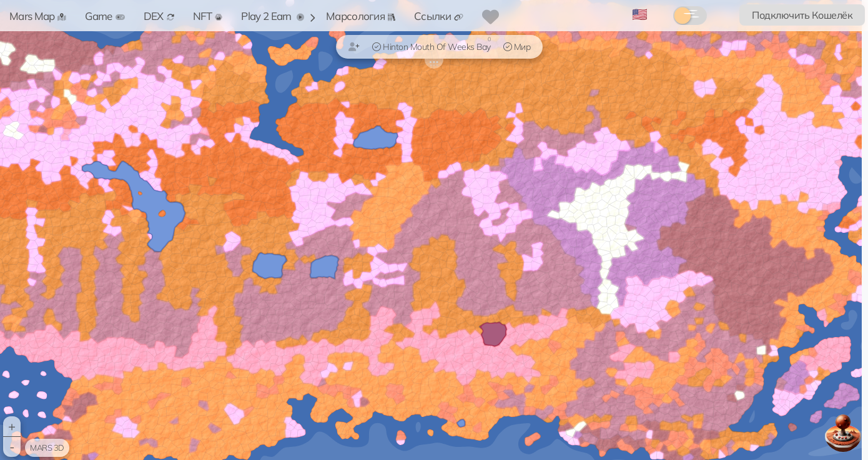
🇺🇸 (640, 14)
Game (105, 16)
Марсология (361, 16)
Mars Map (38, 16)
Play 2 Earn (273, 16)
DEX (159, 16)
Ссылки (439, 16)
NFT (208, 16)
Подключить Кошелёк (802, 15)
